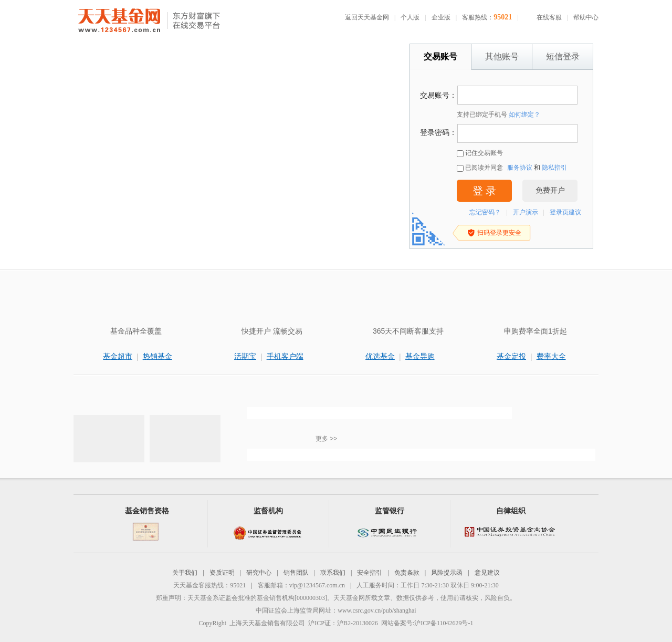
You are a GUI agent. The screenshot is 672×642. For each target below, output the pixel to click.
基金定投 (511, 356)
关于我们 (185, 573)
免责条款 (407, 573)
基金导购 (420, 356)
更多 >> (326, 439)
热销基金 (157, 356)
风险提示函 (447, 573)
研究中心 (259, 573)
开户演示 (526, 212)
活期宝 (245, 356)
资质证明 (222, 573)
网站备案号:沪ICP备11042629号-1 (427, 623)
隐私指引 (554, 168)
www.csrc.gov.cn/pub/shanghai (377, 610)
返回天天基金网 (367, 17)
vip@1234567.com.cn (317, 585)
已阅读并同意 (480, 168)
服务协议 (520, 168)
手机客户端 (285, 356)
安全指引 (370, 573)
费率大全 (551, 356)
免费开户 (550, 190)
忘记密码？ (485, 212)
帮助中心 (586, 17)
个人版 (410, 17)
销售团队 (296, 573)
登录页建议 (565, 212)
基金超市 (118, 356)
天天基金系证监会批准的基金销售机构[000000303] (257, 598)
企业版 (441, 17)
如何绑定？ (524, 115)
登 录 (484, 191)
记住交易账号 (480, 153)
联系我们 (333, 573)
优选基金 (380, 356)
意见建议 (487, 573)
